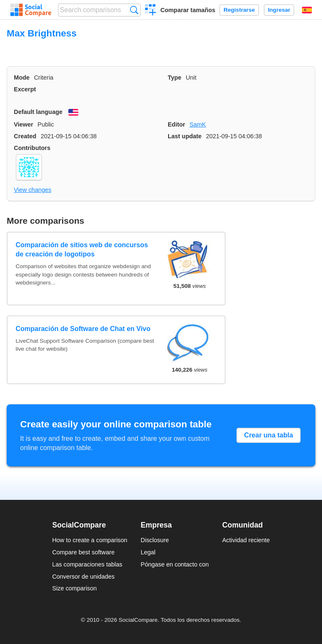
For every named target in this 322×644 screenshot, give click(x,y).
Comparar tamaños (188, 10)
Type (175, 78)
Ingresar (279, 10)
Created (25, 136)
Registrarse (239, 10)
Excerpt (25, 89)
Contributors (32, 148)
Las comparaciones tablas (87, 564)
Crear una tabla (268, 435)
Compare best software (83, 552)
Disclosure (155, 540)
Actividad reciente (246, 540)
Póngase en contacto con (175, 564)
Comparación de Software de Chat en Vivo (83, 329)
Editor (177, 124)
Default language (38, 112)
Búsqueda (134, 10)
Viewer (23, 124)
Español (307, 10)
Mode (22, 78)
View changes (32, 190)
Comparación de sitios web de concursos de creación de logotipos (82, 250)
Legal (148, 552)
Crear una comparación (151, 11)
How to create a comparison (90, 540)
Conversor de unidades (83, 577)
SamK (198, 124)
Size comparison (74, 588)
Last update (185, 136)
